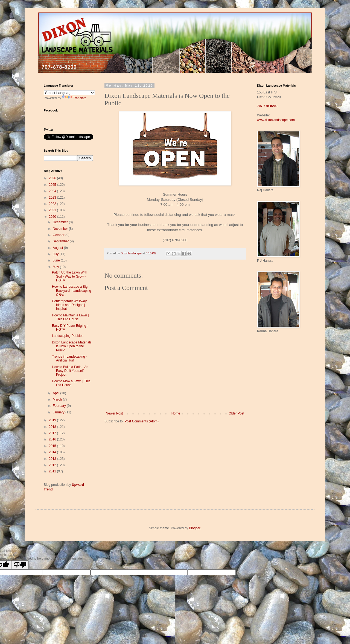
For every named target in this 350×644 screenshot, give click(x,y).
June (57, 260)
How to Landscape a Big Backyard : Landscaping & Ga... (72, 291)
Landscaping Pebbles (68, 336)
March (58, 399)
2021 (53, 210)
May (56, 267)
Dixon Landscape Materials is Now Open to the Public (72, 346)
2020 (53, 217)
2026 (53, 178)
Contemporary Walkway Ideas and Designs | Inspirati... (69, 305)
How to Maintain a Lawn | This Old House (70, 317)
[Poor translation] (20, 565)
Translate (74, 98)
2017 (53, 433)
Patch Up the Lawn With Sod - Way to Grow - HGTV (70, 276)
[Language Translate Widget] (69, 93)
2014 (53, 452)
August (58, 248)
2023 (53, 198)
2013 (53, 459)
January (59, 412)
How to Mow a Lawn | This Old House (71, 383)
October (59, 235)
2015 (53, 446)
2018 (53, 427)
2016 (53, 439)
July (56, 254)
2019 (53, 420)
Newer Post (114, 413)
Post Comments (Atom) (142, 421)
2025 (53, 185)
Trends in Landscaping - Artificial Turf (69, 358)
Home (176, 413)
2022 (53, 204)
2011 (53, 471)
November (61, 229)
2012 (53, 465)
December (61, 222)
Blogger (195, 528)
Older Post (236, 413)
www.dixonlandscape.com (276, 120)
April (56, 393)
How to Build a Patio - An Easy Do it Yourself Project (70, 371)
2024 (53, 191)
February (60, 406)
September (61, 241)
